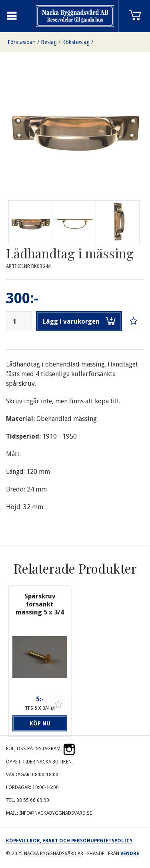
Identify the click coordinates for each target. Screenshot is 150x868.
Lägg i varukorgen (79, 321)
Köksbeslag (76, 42)
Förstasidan (22, 42)
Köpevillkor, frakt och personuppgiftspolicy (69, 841)
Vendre (130, 854)
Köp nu (40, 723)
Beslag (49, 42)
